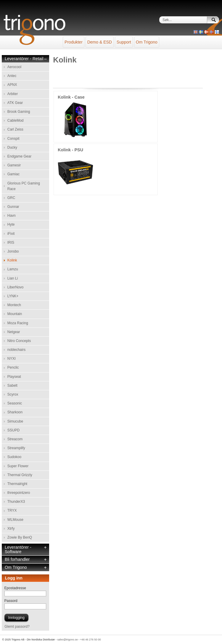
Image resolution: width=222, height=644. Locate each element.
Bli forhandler (17, 559)
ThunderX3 (16, 502)
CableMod (16, 121)
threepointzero (19, 493)
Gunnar (13, 207)
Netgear (14, 332)
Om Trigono (147, 42)
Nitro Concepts (19, 341)
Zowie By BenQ (20, 537)
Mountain (15, 314)
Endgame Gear (19, 156)
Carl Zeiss (15, 129)
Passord (11, 601)
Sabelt (12, 386)
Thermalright (17, 484)
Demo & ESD (100, 42)
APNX (12, 85)
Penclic (13, 367)
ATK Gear (15, 103)
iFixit (11, 234)
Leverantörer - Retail (24, 59)
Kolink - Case (71, 97)
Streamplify (16, 448)
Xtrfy (11, 529)
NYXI (12, 359)
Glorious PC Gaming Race (24, 186)
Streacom (15, 439)
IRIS (11, 242)
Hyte (11, 224)
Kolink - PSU (70, 150)
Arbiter (13, 94)
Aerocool (14, 67)
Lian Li (13, 278)
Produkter (74, 42)
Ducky (12, 147)
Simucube (15, 421)
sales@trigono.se (67, 640)
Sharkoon (15, 412)
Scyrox (13, 394)
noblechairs (16, 350)
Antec (12, 76)
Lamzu (13, 269)
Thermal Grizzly (20, 475)
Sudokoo (14, 457)
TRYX (12, 510)
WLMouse (15, 520)
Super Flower (18, 466)
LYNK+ (13, 296)
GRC (11, 198)
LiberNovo (16, 287)
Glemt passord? (17, 627)
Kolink (12, 260)
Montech (14, 305)
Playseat (14, 377)
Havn (12, 216)
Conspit (13, 139)
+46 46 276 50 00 (91, 640)
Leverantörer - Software (18, 550)
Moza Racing (18, 323)
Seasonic (15, 403)
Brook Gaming (19, 112)
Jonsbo (13, 251)
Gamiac (13, 174)
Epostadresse (15, 588)
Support (124, 42)
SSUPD (13, 430)
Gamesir (14, 165)
